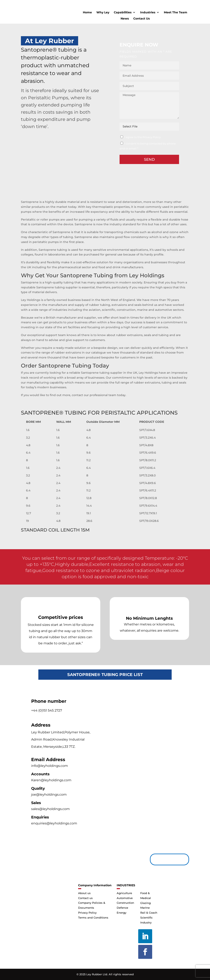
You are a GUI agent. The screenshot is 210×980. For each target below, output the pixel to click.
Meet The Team (176, 13)
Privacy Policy (87, 913)
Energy (122, 913)
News (125, 19)
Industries (148, 13)
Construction (125, 903)
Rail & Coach (149, 913)
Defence (122, 908)
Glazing (146, 903)
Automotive (125, 898)
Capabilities (123, 13)
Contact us (168, 859)
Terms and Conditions (93, 918)
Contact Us (142, 19)
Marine (145, 908)
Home (87, 13)
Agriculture (124, 893)
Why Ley (103, 13)
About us (84, 893)
